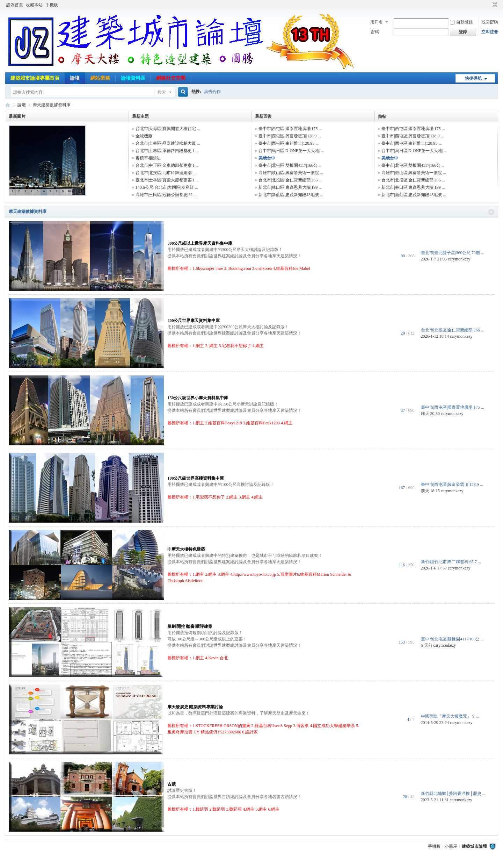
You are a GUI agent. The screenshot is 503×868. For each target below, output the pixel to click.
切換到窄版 (494, 5)
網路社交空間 (171, 78)
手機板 (52, 5)
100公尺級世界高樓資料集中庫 (196, 478)
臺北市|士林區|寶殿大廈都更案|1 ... (167, 180)
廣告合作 (212, 92)
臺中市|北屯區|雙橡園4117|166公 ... (290, 165)
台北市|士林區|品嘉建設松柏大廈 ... (168, 143)
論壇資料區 (133, 78)
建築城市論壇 (8, 105)
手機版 (434, 846)
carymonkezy (459, 259)
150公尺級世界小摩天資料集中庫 (198, 398)
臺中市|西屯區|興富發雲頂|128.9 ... (290, 136)
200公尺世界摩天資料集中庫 (194, 321)
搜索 (162, 92)
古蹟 (172, 784)
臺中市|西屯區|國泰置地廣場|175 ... (290, 129)
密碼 (375, 32)
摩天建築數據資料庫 (28, 211)
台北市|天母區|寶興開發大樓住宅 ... (168, 129)
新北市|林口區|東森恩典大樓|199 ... (290, 187)
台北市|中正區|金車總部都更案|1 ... (167, 165)
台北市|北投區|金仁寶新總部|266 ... (290, 180)
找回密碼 (490, 22)
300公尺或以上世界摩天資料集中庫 (200, 243)
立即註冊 (490, 32)
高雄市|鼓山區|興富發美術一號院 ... (291, 173)
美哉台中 (267, 158)
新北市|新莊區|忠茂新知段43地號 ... (291, 195)
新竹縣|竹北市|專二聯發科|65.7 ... (451, 562)
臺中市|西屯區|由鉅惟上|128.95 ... (289, 143)
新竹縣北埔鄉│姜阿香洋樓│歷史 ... (453, 794)
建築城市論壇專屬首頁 (35, 78)
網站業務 (100, 78)
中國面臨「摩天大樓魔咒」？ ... (450, 716)
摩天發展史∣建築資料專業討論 (195, 707)
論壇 (75, 78)
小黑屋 (451, 846)
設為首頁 (15, 5)
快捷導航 (473, 78)
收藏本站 (34, 5)
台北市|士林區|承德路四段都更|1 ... (167, 151)
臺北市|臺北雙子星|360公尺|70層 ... (453, 253)
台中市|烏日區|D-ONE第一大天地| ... (291, 151)
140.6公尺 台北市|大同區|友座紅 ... (167, 187)
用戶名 (377, 22)
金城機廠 (144, 136)
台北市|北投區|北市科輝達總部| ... (166, 173)
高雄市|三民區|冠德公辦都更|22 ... (166, 195)
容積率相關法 (148, 158)
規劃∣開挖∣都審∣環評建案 (190, 626)
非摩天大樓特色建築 (186, 549)
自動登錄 (461, 22)
